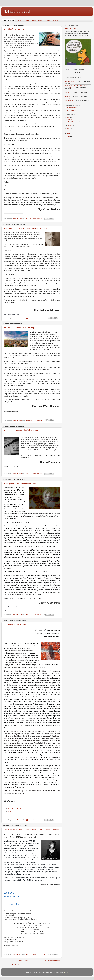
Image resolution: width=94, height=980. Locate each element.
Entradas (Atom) (17, 965)
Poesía (27, 21)
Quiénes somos (70, 28)
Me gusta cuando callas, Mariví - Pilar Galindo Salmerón (26, 229)
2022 (68, 117)
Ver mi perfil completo (71, 110)
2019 (68, 134)
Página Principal (24, 961)
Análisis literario (37, 21)
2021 (68, 128)
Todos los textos (9, 21)
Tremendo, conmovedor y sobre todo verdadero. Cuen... (75, 81)
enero (70, 125)
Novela (19, 21)
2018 (68, 136)
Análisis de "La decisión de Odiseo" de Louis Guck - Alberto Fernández (31, 830)
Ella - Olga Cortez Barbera (14, 29)
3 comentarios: (37, 820)
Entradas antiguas (53, 961)
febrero (71, 120)
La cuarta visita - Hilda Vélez (15, 624)
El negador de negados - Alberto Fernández (21, 430)
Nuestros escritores (52, 21)
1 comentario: (38, 420)
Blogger (66, 973)
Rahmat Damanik (13, 214)
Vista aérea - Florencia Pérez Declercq (19, 328)
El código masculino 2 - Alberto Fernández (20, 484)
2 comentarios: (37, 219)
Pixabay (20, 214)
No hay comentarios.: (39, 318)
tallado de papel (72, 108)
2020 (68, 131)
